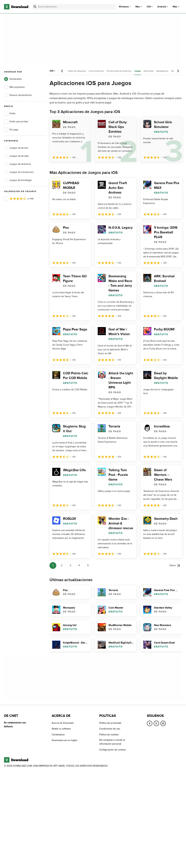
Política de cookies (109, 734)
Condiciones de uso (110, 729)
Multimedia (149, 71)
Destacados (13, 79)
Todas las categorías (77, 71)
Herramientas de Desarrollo (119, 71)
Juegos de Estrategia (18, 180)
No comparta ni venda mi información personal (112, 742)
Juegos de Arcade (16, 156)
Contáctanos (58, 734)
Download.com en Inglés (65, 740)
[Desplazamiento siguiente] (178, 71)
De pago (11, 130)
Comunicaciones (96, 71)
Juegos (137, 71)
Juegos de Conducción (19, 172)
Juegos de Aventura (17, 164)
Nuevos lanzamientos (18, 95)
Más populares (14, 87)
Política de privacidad (110, 723)
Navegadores (162, 71)
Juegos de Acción (16, 148)
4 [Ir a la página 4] (79, 565)
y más (19, 199)
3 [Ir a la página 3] (70, 565)
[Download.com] (16, 7)
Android (162, 7)
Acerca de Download (63, 723)
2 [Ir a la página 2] (62, 565)
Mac (138, 7)
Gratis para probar (16, 122)
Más (176, 7)
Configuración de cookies (113, 750)
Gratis (10, 114)
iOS (149, 7)
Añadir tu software (61, 729)
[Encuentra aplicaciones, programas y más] (74, 7)
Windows (124, 7)
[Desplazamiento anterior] (62, 71)
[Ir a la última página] (175, 565)
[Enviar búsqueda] (35, 7)
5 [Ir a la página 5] (88, 565)
